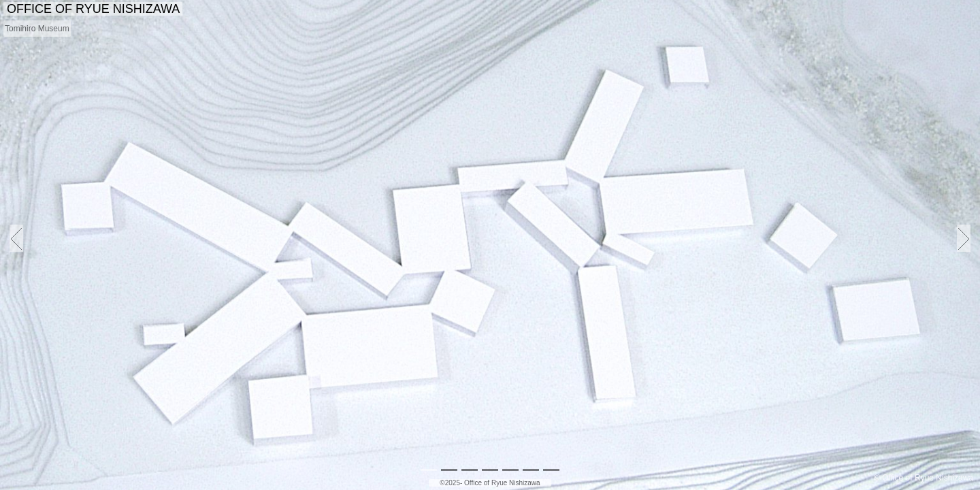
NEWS (587, 10)
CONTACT (943, 10)
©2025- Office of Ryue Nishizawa (490, 483)
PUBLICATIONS (791, 10)
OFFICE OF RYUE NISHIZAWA (93, 9)
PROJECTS (645, 10)
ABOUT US (713, 10)
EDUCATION (874, 10)
